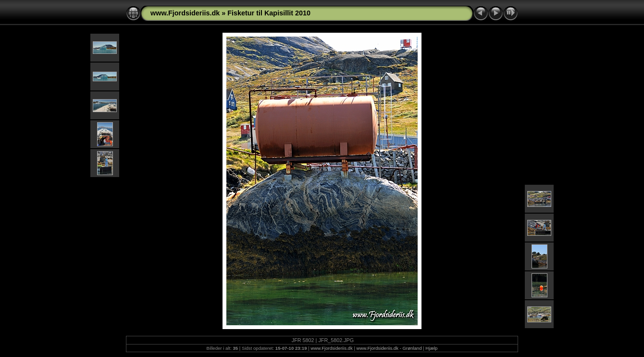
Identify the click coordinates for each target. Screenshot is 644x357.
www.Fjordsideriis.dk (185, 13)
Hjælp (431, 348)
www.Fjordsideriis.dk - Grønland (389, 348)
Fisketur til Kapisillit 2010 (269, 13)
